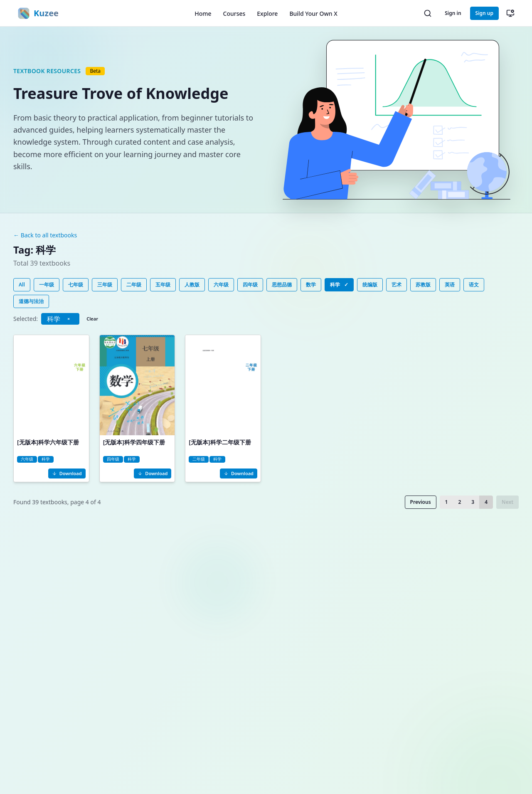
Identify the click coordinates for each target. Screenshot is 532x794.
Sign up (484, 13)
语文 (474, 285)
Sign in (453, 13)
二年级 (134, 285)
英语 (450, 285)
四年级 (250, 285)
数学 (311, 285)
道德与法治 (31, 301)
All (22, 285)
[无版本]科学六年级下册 (48, 442)
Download (67, 473)
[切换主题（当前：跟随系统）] (510, 13)
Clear (92, 319)
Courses (234, 14)
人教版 (192, 285)
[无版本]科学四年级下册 (134, 442)
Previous (421, 502)
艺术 (397, 285)
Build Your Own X (313, 14)
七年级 (76, 285)
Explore (267, 14)
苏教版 (423, 285)
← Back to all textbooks (45, 235)
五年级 (163, 285)
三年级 (105, 285)
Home (203, 14)
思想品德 (282, 285)
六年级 (221, 285)
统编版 (370, 285)
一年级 (47, 285)
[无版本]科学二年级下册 (220, 442)
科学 (339, 285)
